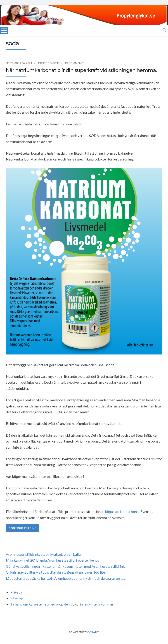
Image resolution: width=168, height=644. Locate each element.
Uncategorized (48, 63)
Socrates (93, 632)
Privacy (16, 592)
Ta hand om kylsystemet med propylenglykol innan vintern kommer (62, 604)
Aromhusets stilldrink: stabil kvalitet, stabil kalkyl (44, 554)
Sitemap (17, 598)
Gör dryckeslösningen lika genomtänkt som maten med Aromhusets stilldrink (65, 566)
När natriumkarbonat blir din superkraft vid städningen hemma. (81, 70)
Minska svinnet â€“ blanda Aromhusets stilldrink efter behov (53, 560)
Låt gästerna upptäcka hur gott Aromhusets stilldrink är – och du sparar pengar (66, 578)
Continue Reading (22, 528)
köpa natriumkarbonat (122, 511)
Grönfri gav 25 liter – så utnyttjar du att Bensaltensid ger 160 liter (56, 572)
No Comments (74, 63)
